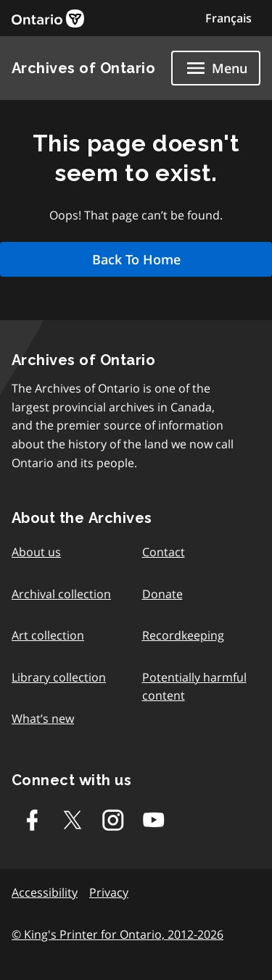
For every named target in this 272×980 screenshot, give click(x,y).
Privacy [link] (109, 892)
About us (36, 552)
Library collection (59, 677)
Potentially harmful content (194, 687)
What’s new (43, 719)
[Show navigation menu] (216, 68)
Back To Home (136, 259)
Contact (164, 552)
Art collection (48, 635)
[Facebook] (32, 820)
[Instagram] (113, 820)
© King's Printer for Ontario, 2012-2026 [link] (118, 934)
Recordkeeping (183, 635)
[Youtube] (154, 820)
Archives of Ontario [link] (83, 68)
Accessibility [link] (45, 892)
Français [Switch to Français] (228, 18)
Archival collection (61, 594)
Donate (162, 594)
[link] (48, 18)
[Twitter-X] (73, 820)
